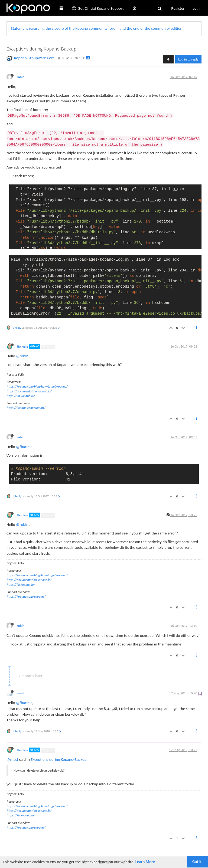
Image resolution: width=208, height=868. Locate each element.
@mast (48, 750)
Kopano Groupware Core (34, 58)
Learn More (145, 862)
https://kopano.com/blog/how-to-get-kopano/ (37, 386)
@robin (48, 347)
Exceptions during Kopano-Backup (58, 759)
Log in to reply (188, 59)
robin (21, 77)
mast (20, 693)
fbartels (22, 346)
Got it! (198, 862)
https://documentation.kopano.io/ (29, 391)
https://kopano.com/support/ (26, 408)
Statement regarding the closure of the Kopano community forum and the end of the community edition (97, 28)
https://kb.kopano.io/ (21, 396)
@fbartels (24, 447)
